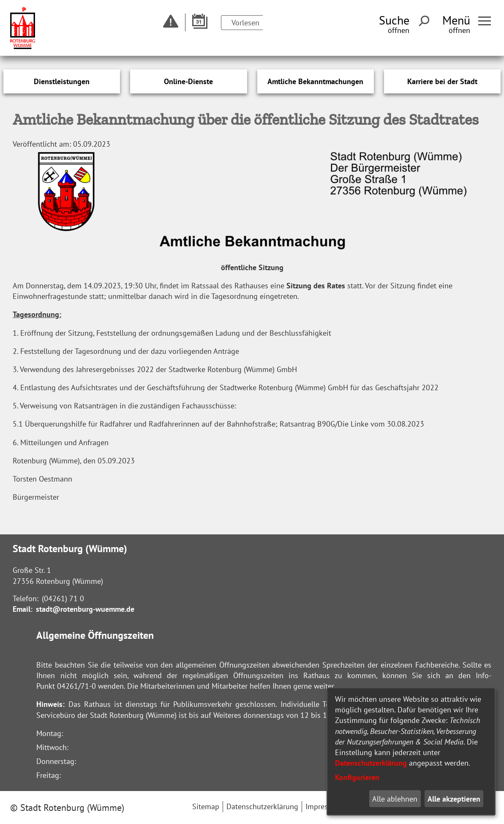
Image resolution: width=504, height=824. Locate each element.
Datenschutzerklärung (371, 763)
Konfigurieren (357, 777)
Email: (23, 609)
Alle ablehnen (395, 799)
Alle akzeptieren (454, 799)
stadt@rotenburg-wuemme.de (85, 609)
